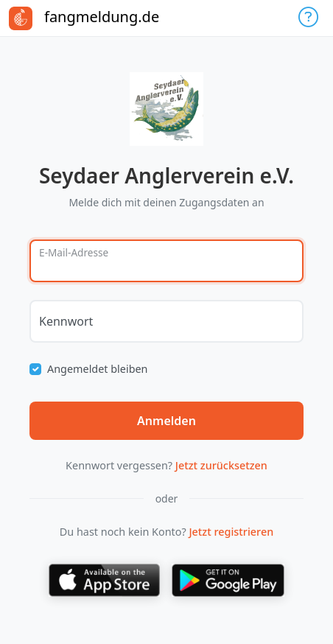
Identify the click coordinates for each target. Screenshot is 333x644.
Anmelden (166, 421)
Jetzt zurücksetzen (221, 465)
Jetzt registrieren (231, 532)
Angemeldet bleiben (98, 369)
